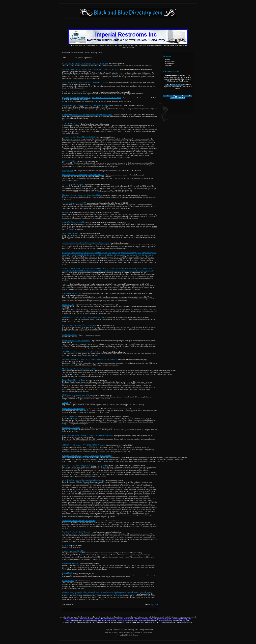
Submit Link (170, 62)
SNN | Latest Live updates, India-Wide (76, 395)
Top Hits (168, 66)
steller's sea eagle (68, 305)
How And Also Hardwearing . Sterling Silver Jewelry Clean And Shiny (87, 456)
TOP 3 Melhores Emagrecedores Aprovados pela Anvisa (82, 352)
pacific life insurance (70, 416)
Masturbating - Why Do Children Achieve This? (79, 369)
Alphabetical (88, 58)
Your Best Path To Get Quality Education (77, 532)
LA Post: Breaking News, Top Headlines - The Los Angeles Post (85, 64)
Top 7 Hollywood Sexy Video (73, 184)
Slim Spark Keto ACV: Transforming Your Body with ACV (83, 175)
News (87, 53)
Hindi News (67, 545)
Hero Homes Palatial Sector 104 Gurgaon (77, 92)
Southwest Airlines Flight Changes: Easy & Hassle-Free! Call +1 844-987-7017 (90, 70)
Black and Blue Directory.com (73, 53)
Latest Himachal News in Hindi (73, 380)
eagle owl (66, 284)
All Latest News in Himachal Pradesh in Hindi (79, 137)
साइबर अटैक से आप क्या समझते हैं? (74, 222)
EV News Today (68, 581)
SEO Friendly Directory (122, 632)
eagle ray (66, 212)
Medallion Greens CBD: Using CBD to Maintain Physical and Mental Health (90, 359)
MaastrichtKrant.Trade (70, 233)
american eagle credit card (72, 293)
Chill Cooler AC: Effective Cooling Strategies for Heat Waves (84, 317)
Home (167, 59)
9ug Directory (147, 632)
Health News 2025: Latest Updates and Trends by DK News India (86, 465)
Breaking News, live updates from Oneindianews (80, 325)
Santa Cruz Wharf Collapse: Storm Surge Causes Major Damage (85, 82)
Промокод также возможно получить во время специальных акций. (87, 115)
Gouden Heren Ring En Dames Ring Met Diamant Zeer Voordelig (86, 105)
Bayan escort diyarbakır (71, 563)
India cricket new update (71, 428)
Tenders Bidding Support (71, 124)
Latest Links (170, 64)
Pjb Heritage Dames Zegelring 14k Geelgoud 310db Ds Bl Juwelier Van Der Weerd (92, 98)
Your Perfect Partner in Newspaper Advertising (79, 521)
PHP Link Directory (132, 635)
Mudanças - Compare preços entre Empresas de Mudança (83, 195)
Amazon (65, 403)
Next (156, 605)
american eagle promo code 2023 (74, 203)
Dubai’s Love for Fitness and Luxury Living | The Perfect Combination (87, 435)
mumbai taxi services (70, 335)
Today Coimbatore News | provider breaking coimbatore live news (86, 243)
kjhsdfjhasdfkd (68, 171)
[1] (152, 605)
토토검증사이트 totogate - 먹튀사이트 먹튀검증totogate (84, 445)
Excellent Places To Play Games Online (76, 341)
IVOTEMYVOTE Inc (70, 161)
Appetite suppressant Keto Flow (74, 551)
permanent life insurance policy (73, 409)
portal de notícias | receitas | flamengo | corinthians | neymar (83, 480)
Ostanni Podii (67, 573)
